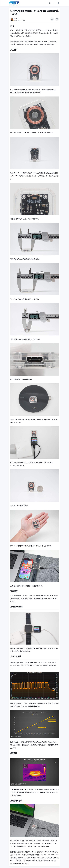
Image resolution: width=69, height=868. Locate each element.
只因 (16, 18)
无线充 (23, 20)
